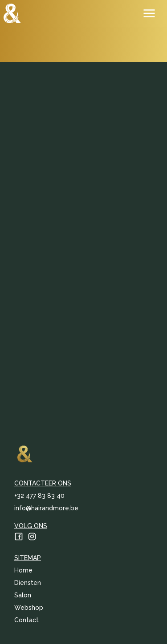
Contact (26, 620)
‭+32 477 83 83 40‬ (39, 496)
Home (23, 570)
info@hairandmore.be (46, 508)
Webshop (29, 608)
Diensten (28, 583)
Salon (23, 595)
